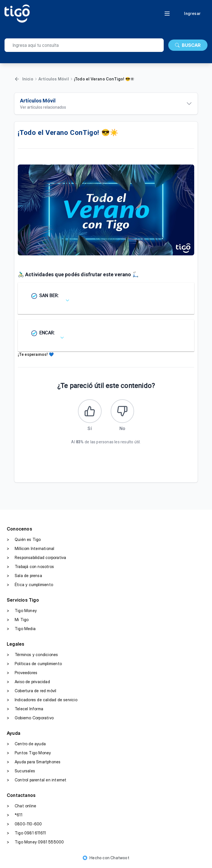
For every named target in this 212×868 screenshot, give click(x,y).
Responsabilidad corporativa (36, 559)
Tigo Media (21, 630)
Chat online (21, 808)
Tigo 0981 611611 (26, 835)
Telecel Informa (25, 711)
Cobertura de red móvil (31, 692)
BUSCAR (188, 45)
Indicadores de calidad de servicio (42, 702)
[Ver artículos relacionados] (106, 104)
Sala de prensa (24, 577)
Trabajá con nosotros (30, 568)
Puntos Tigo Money (29, 755)
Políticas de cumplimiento (34, 665)
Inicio (28, 79)
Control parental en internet (37, 782)
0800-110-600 (24, 826)
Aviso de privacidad (28, 683)
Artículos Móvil (54, 79)
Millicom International (30, 550)
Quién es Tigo (24, 541)
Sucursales (21, 773)
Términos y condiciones (32, 656)
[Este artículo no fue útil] (123, 412)
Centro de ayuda (26, 746)
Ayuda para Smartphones (34, 764)
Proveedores (22, 674)
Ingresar (192, 14)
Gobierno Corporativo (30, 720)
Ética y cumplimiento (30, 586)
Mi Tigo (18, 621)
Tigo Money (22, 612)
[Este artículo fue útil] (89, 412)
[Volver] (17, 79)
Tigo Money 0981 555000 (35, 844)
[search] (84, 45)
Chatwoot (120, 859)
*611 (15, 817)
